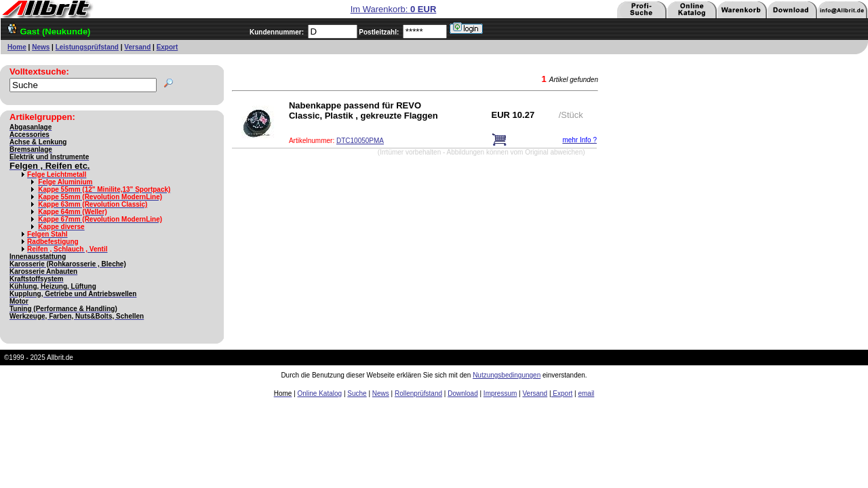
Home (17, 47)
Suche (357, 393)
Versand (137, 47)
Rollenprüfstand (418, 393)
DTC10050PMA (360, 141)
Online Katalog (320, 393)
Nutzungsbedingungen (507, 375)
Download (462, 393)
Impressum (500, 393)
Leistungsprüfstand (87, 47)
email (586, 393)
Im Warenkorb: (394, 9)
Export (167, 47)
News (41, 47)
